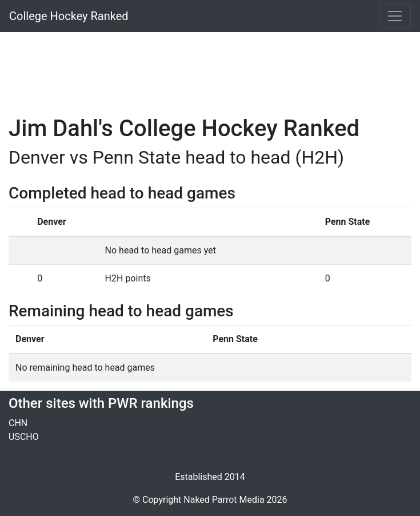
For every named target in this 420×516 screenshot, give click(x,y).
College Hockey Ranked (69, 16)
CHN (18, 423)
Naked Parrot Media (224, 500)
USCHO (24, 437)
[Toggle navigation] (395, 16)
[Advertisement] (210, 67)
